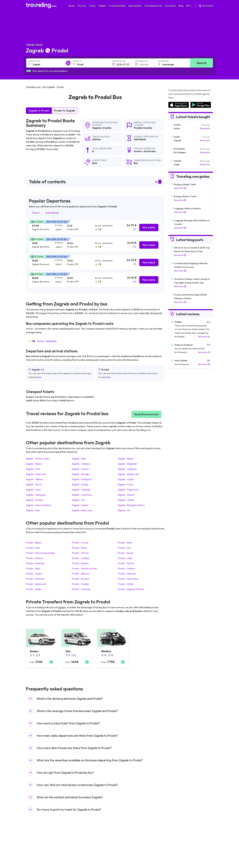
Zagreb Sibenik (34, 479)
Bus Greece (80, 854)
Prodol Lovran (80, 543)
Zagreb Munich (126, 495)
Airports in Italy (175, 857)
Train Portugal (128, 841)
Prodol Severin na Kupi (84, 568)
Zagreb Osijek (126, 479)
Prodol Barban (80, 563)
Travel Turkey (34, 857)
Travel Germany (35, 854)
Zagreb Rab (33, 510)
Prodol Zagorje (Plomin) (131, 589)
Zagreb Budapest (82, 479)
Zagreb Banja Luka (128, 474)
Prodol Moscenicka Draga (40, 553)
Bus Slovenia (80, 851)
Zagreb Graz (33, 490)
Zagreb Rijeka (34, 464)
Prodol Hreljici (126, 584)
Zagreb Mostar (34, 500)
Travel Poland (34, 864)
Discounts (170, 6)
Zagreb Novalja (81, 474)
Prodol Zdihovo (81, 574)
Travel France (34, 861)
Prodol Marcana (127, 574)
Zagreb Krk (78, 500)
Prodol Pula (33, 548)
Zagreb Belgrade (127, 464)
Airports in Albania (177, 864)
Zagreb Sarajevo (81, 464)
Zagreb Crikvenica (82, 495)
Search (202, 63)
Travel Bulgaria (35, 848)
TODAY (36, 213)
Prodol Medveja (35, 563)
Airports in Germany (178, 861)
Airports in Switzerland (179, 854)
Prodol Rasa (125, 543)
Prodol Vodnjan (81, 558)
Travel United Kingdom (38, 841)
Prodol (138, 128)
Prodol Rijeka (34, 543)
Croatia (107, 128)
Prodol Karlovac (35, 579)
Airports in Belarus (177, 851)
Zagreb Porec (126, 484)
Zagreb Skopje (80, 484)
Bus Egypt (79, 861)
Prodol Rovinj (125, 553)
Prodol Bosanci (81, 579)
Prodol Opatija (80, 584)
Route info (205, 128)
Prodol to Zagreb (65, 111)
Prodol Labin (125, 558)
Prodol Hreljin (34, 589)
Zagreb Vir (124, 510)
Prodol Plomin (126, 563)
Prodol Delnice (126, 568)
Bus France (80, 857)
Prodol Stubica (34, 558)
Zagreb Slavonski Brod (38, 505)
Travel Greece (34, 851)
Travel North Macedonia (39, 845)
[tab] (95, 228)
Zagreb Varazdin (81, 490)
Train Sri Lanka (128, 845)
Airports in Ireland (177, 848)
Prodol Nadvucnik (36, 584)
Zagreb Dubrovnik (36, 474)
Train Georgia (128, 851)
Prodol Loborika (81, 589)
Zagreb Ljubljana (127, 469)
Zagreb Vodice (80, 505)
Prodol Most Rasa (128, 579)
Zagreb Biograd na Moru (131, 505)
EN (190, 6)
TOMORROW (52, 213)
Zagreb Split (79, 459)
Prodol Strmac (80, 553)
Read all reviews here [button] (146, 414)
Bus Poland (80, 864)
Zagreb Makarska (36, 495)
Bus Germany (81, 848)
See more (180, 188)
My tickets (206, 6)
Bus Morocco (81, 841)
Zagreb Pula (33, 469)
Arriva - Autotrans (47, 341)
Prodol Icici (124, 548)
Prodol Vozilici (34, 574)
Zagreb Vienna (80, 469)
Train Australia (128, 854)
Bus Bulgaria (80, 845)
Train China (127, 848)
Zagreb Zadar (126, 459)
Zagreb (97, 128)
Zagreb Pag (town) (128, 490)
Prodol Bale (33, 568)
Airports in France (177, 845)
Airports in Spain (176, 841)
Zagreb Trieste (126, 500)
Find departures (153, 6)
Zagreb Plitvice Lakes (38, 459)
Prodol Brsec (79, 548)
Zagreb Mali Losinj (82, 510)
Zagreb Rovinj (34, 484)
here (39, 377)
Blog (181, 6)
